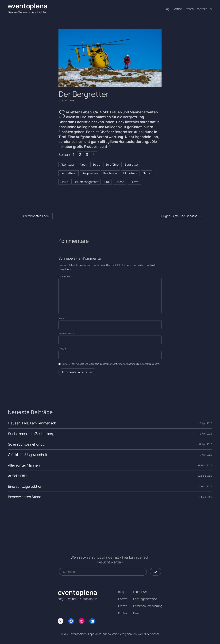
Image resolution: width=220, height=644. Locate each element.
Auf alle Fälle (18, 476)
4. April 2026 (206, 455)
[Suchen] (155, 572)
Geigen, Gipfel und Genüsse (179, 216)
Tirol (107, 182)
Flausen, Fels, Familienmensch (32, 423)
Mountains (130, 173)
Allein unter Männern (25, 465)
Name (62, 318)
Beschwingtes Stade (25, 497)
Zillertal (134, 182)
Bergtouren (110, 173)
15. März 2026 (205, 486)
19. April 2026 (205, 434)
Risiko (64, 182)
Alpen (83, 164)
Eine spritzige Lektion (25, 486)
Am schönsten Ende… (37, 216)
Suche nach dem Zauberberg (31, 434)
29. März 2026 (205, 465)
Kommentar (65, 276)
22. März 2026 (205, 476)
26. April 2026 (205, 423)
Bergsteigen (90, 173)
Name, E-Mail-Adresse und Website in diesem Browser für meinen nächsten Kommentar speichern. (111, 364)
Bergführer (113, 164)
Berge (96, 164)
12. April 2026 (205, 444)
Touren (120, 182)
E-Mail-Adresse (67, 333)
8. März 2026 (206, 497)
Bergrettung (69, 173)
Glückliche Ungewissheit (28, 455)
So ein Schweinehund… (26, 444)
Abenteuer (67, 164)
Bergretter (131, 164)
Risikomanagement (86, 182)
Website (62, 349)
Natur (147, 173)
